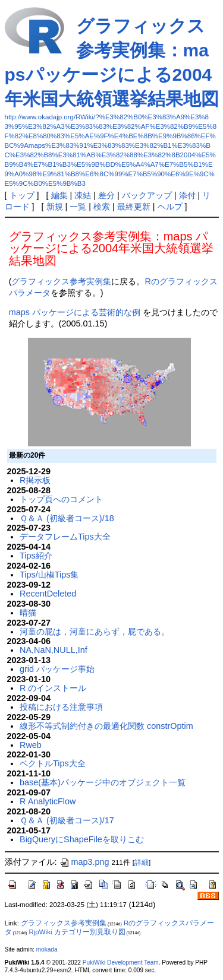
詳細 (142, 862)
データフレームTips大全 (65, 537)
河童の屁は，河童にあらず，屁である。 (95, 632)
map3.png (84, 862)
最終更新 (134, 207)
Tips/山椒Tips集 (49, 575)
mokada (47, 949)
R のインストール (53, 688)
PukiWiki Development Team (121, 962)
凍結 (83, 195)
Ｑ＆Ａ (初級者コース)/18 (67, 518)
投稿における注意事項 (61, 707)
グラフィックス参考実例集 (61, 281)
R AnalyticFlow (48, 801)
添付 (187, 195)
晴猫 (28, 613)
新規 (55, 207)
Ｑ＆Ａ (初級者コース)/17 (67, 820)
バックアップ (147, 195)
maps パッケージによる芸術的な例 (75, 312)
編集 (59, 195)
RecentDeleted (48, 594)
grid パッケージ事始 (57, 669)
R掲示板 (35, 480)
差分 (106, 195)
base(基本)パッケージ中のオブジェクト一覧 (103, 782)
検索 (102, 207)
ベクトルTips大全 (53, 763)
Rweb (31, 745)
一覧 (78, 207)
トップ (22, 195)
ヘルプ (170, 207)
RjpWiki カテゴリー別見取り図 (77, 932)
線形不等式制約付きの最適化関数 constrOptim (106, 726)
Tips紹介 (36, 556)
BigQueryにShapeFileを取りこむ (82, 839)
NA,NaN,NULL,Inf (54, 650)
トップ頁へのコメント (61, 499)
